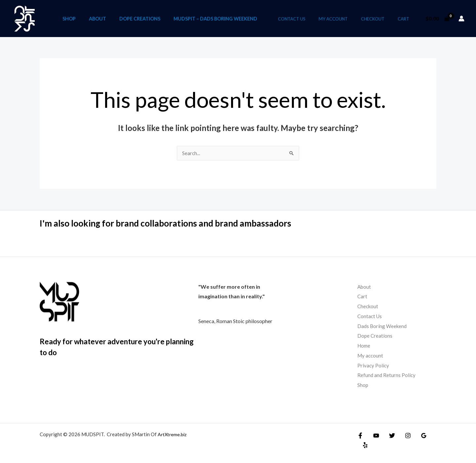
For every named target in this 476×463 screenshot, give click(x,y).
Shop (89, 18)
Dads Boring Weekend (383, 326)
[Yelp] (431, 436)
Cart (406, 19)
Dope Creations (159, 18)
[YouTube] (375, 436)
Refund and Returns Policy (387, 375)
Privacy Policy (374, 365)
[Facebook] (360, 436)
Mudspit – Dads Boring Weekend (234, 18)
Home (364, 346)
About (117, 18)
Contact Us (308, 19)
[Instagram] (403, 436)
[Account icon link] (461, 19)
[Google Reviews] (417, 436)
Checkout (380, 19)
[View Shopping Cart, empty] (437, 19)
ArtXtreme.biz (173, 434)
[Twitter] (389, 436)
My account (345, 19)
